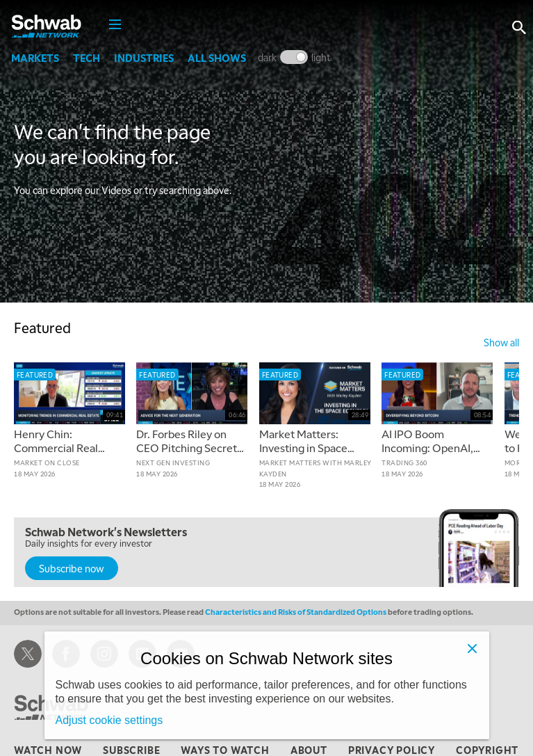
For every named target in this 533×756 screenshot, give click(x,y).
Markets (38, 58)
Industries (147, 58)
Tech (89, 58)
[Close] (473, 648)
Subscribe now (72, 568)
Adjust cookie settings (109, 720)
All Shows (220, 58)
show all (501, 342)
